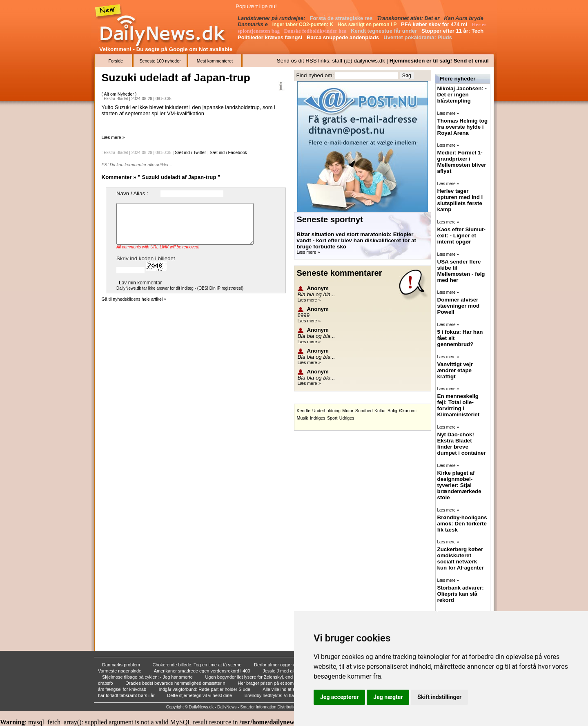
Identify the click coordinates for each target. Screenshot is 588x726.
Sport (332, 418)
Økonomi (408, 411)
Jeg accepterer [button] (339, 697)
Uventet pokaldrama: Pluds (418, 37)
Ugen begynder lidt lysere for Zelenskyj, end (249, 677)
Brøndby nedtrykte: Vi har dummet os (282, 695)
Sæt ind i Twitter (190, 152)
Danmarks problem (122, 665)
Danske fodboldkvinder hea (316, 31)
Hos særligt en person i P (368, 25)
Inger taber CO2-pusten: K (304, 25)
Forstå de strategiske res (342, 18)
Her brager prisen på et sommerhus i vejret (281, 683)
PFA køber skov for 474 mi (435, 24)
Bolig (392, 411)
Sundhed (364, 411)
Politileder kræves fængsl (271, 37)
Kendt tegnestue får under (384, 31)
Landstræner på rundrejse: (272, 18)
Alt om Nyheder (120, 94)
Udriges (347, 418)
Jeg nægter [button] (388, 697)
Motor (348, 411)
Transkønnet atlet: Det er (409, 18)
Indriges (318, 418)
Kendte (304, 411)
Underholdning (326, 411)
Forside (116, 61)
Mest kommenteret (215, 61)
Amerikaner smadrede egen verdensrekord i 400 (203, 671)
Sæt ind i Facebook (228, 152)
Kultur (380, 411)
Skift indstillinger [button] (439, 697)
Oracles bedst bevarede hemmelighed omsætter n (176, 683)
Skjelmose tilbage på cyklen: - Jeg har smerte (148, 677)
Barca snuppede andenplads (344, 37)
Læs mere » (113, 137)
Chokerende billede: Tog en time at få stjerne (197, 665)
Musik (303, 418)
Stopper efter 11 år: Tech (453, 31)
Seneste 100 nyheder (160, 61)
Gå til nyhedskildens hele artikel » (134, 299)
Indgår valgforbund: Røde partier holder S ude (205, 689)
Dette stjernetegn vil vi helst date (200, 695)
